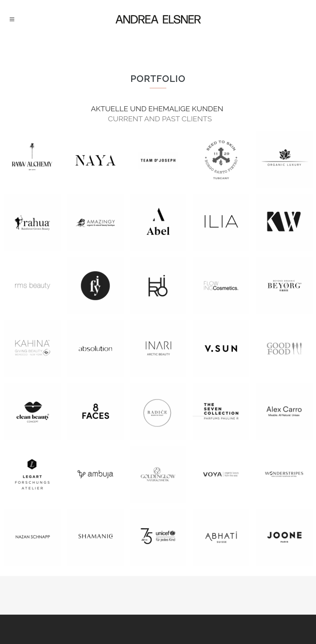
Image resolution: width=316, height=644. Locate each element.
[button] (17, 627)
